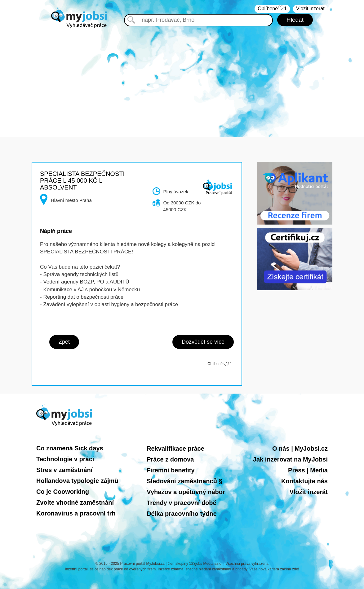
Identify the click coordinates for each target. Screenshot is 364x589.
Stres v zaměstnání (64, 470)
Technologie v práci (65, 459)
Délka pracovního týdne (182, 514)
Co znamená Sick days (70, 448)
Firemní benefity (171, 470)
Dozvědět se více (203, 342)
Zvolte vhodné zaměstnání (75, 502)
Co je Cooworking (63, 492)
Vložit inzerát (309, 492)
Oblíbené (220, 364)
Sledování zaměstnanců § (184, 481)
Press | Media (308, 470)
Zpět (64, 342)
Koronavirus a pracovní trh (76, 513)
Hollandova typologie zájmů (77, 481)
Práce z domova (170, 459)
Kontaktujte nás (304, 481)
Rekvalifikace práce (175, 448)
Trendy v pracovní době (182, 503)
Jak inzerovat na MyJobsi (290, 459)
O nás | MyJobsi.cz (300, 448)
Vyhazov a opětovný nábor (186, 492)
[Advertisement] (182, 78)
